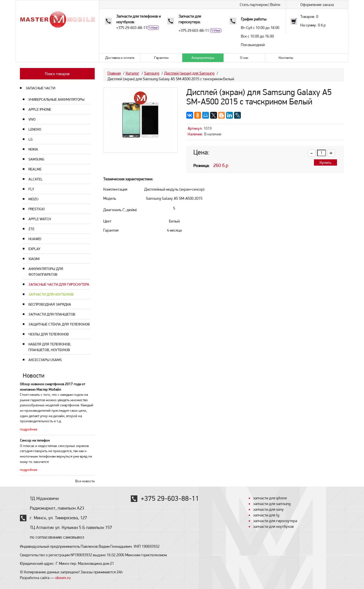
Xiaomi (34, 259)
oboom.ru (63, 578)
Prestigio (37, 209)
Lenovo (35, 129)
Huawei (35, 239)
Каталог (133, 73)
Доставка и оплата (120, 58)
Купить (325, 162)
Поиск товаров (57, 74)
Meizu (33, 199)
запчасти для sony (268, 509)
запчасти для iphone (270, 498)
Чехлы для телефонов (49, 334)
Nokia (33, 149)
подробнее (29, 429)
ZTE (31, 229)
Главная (114, 73)
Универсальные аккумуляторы (56, 99)
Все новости (85, 481)
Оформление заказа (317, 5)
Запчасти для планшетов (52, 314)
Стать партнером (254, 5)
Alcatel (36, 179)
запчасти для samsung (272, 504)
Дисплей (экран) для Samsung (189, 73)
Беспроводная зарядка (50, 304)
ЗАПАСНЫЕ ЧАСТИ (40, 88)
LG (31, 139)
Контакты (286, 58)
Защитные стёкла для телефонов (59, 324)
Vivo (32, 119)
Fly (31, 189)
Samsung (36, 159)
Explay (34, 249)
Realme (35, 169)
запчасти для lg (266, 515)
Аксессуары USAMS (45, 360)
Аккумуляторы (203, 58)
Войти (275, 5)
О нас (244, 58)
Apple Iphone (40, 109)
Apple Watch (40, 219)
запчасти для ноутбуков (273, 526)
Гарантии (161, 58)
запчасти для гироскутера (275, 521)
